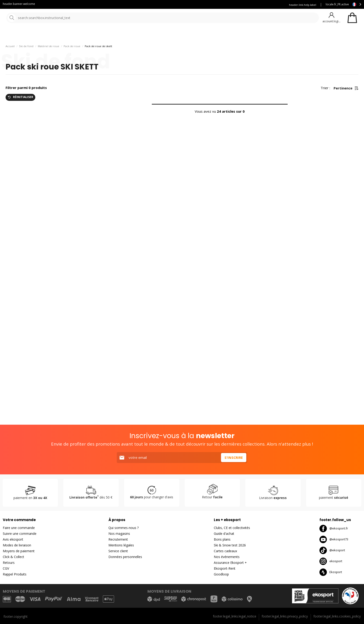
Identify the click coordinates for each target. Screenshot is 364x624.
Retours (9, 563)
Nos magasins (119, 534)
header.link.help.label (303, 5)
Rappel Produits (15, 574)
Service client (181, 5)
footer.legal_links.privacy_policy (285, 616)
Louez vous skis (234, 5)
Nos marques (144, 35)
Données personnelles (125, 557)
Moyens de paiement (19, 551)
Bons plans (204, 35)
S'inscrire (234, 457)
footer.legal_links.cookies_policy (337, 616)
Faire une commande (19, 528)
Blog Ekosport (207, 5)
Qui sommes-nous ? (123, 528)
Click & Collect (13, 557)
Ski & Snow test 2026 (230, 545)
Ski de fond (26, 58)
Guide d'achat (224, 534)
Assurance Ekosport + (266, 5)
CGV (6, 568)
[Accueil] (27, 18)
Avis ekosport (13, 539)
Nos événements (227, 557)
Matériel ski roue (49, 58)
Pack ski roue (72, 58)
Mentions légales (121, 545)
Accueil (10, 58)
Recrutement (118, 539)
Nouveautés (173, 35)
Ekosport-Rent (225, 568)
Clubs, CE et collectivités (232, 528)
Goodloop (221, 574)
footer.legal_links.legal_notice (235, 616)
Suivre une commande (20, 534)
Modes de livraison (17, 545)
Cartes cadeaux (225, 551)
